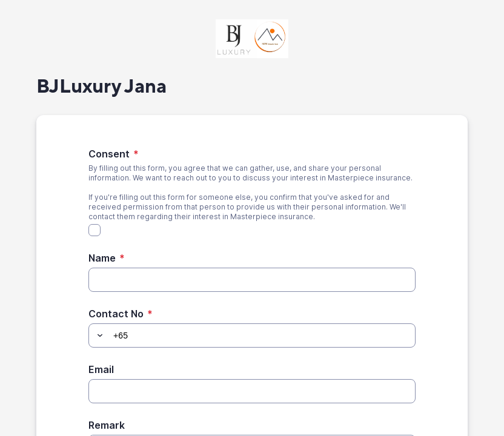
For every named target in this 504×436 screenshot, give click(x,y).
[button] (98, 335)
